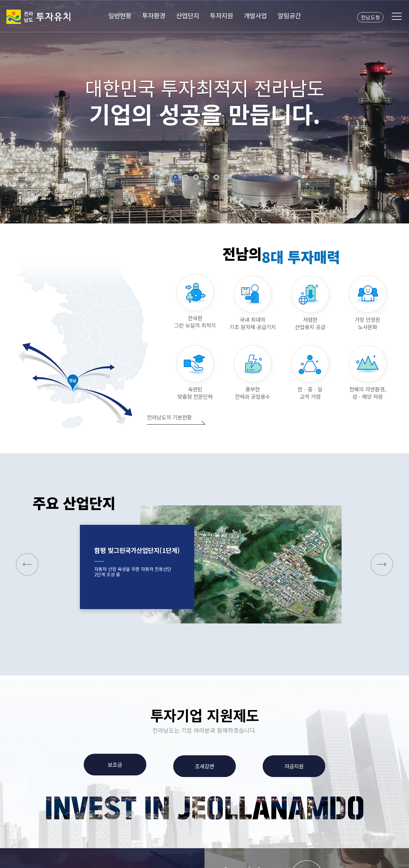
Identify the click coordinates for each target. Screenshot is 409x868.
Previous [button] (13, 111)
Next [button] (396, 111)
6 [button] (227, 177)
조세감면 (204, 766)
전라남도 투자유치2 (38, 17)
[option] (204, 112)
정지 (236, 177)
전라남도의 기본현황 (169, 417)
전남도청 (370, 17)
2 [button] (186, 177)
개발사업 (255, 15)
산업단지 (188, 15)
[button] (382, 564)
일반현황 (120, 15)
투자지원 (221, 15)
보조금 (115, 765)
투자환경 (154, 15)
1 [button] (175, 177)
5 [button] (216, 177)
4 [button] (206, 177)
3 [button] (196, 177)
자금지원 (294, 766)
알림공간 (289, 15)
